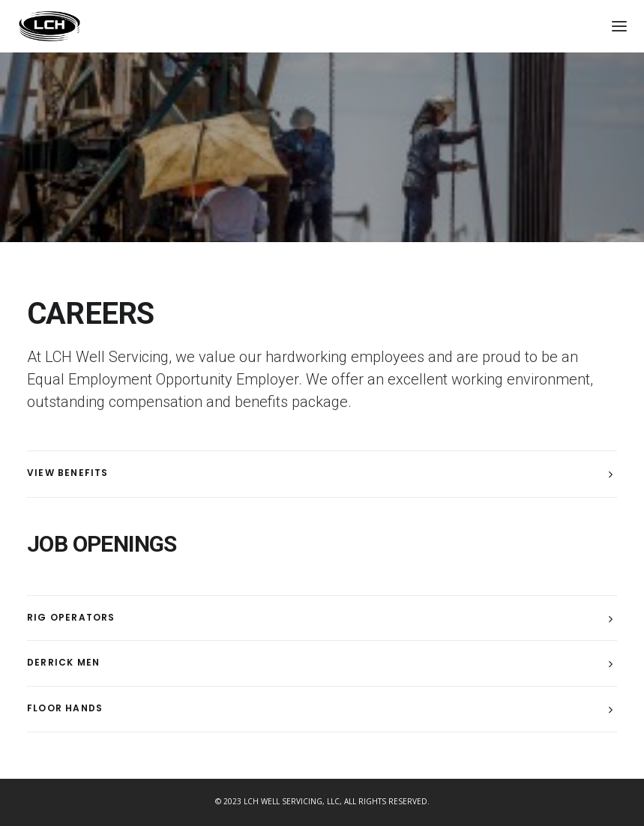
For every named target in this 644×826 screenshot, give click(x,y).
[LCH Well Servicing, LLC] (49, 26)
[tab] (322, 474)
